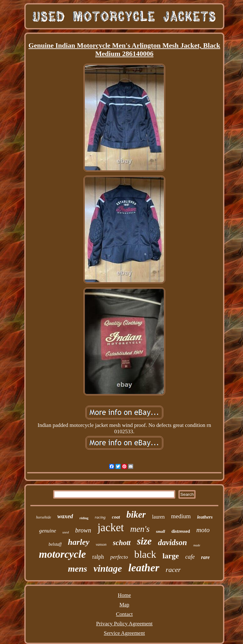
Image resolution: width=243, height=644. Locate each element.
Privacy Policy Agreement (124, 624)
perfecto (119, 557)
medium (181, 516)
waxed (65, 516)
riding (84, 518)
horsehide (44, 517)
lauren (159, 517)
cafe (190, 557)
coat (116, 517)
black (145, 554)
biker (136, 514)
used (65, 532)
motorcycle (62, 554)
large (171, 556)
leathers (205, 517)
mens (78, 569)
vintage (108, 568)
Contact (125, 614)
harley (79, 542)
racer (173, 570)
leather (144, 568)
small (161, 531)
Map (124, 605)
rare (205, 557)
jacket (111, 528)
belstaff (55, 544)
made (197, 545)
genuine (48, 531)
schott (122, 543)
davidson (172, 542)
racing (100, 517)
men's (140, 529)
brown (83, 530)
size (144, 541)
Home (124, 595)
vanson (101, 544)
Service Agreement (124, 633)
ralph (98, 557)
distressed (181, 531)
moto (203, 530)
